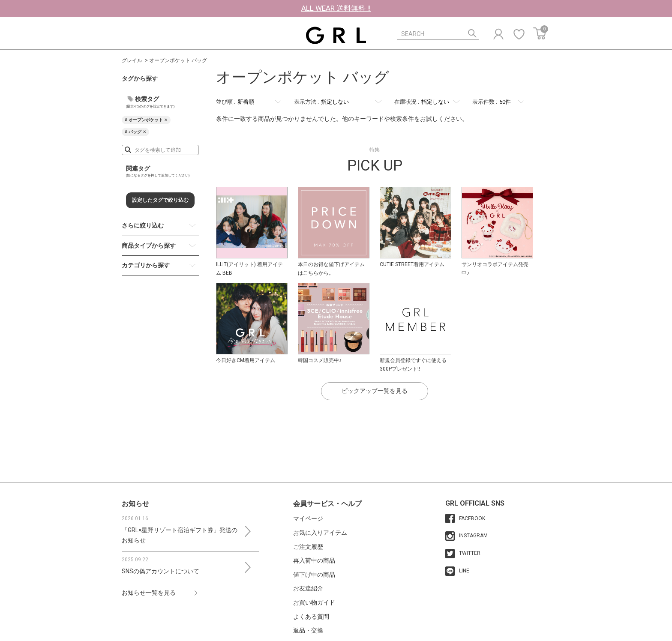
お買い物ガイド (314, 602)
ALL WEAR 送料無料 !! (336, 8)
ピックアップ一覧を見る (375, 391)
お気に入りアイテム (320, 533)
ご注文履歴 (308, 547)
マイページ (308, 518)
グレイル (132, 60)
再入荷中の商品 (314, 560)
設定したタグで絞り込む (160, 200)
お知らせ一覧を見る (149, 593)
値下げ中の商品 (314, 575)
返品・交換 (308, 630)
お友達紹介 (308, 588)
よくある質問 (311, 617)
